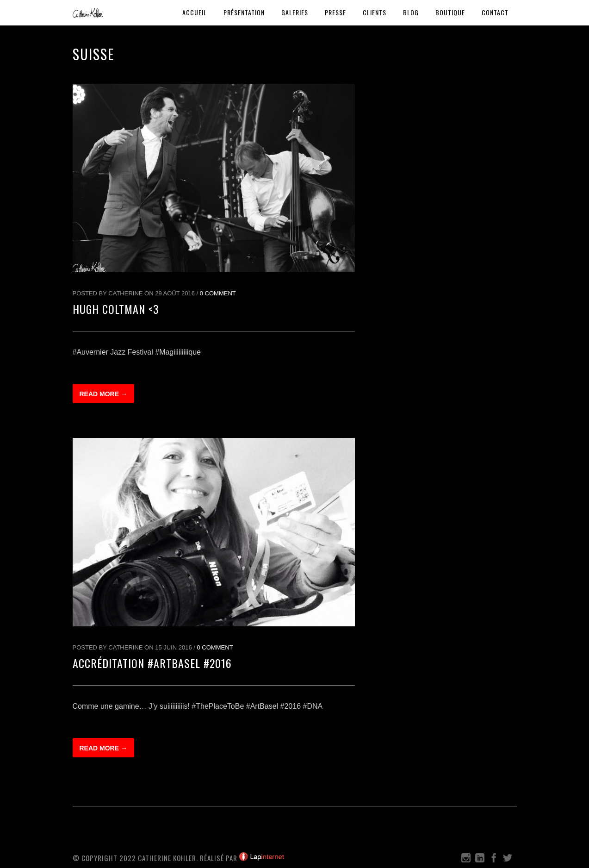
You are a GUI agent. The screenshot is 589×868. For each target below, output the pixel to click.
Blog (411, 12)
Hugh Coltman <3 (116, 309)
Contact (495, 12)
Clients (375, 12)
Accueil (195, 12)
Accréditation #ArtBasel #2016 (152, 663)
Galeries (295, 12)
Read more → (103, 394)
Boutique (450, 12)
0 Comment (218, 293)
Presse (335, 12)
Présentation (244, 12)
